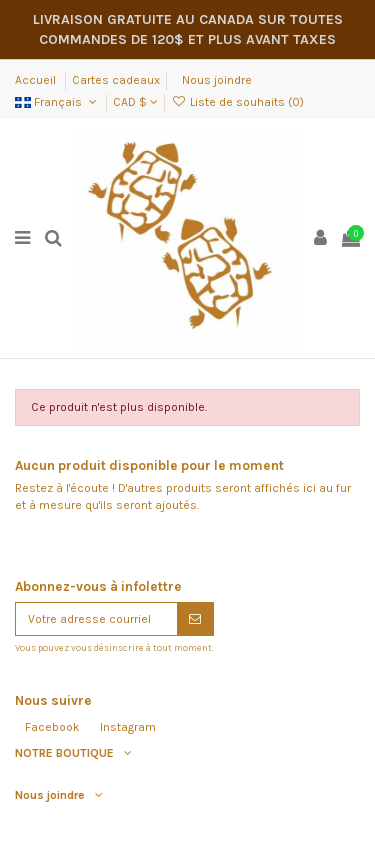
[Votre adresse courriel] (96, 619)
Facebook (52, 727)
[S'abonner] (195, 619)
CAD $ (135, 102)
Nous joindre (217, 80)
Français (57, 102)
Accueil (37, 80)
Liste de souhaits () (237, 102)
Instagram (128, 727)
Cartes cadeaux (116, 80)
